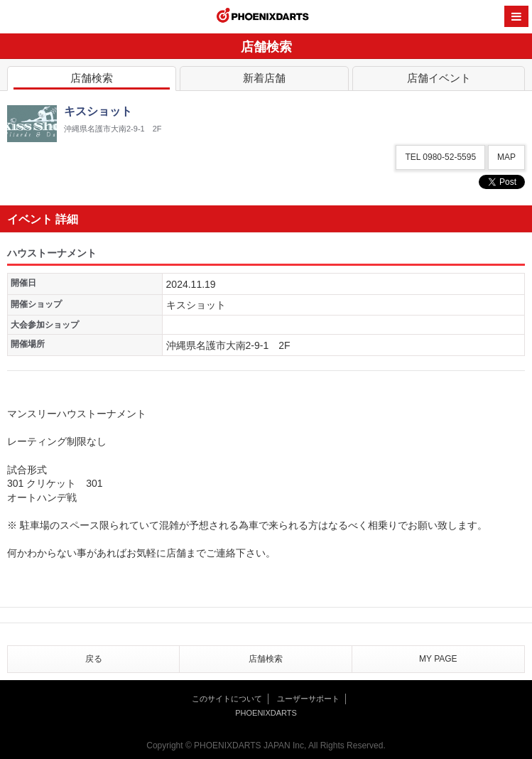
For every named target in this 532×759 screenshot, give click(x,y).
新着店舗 (264, 81)
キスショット (196, 305)
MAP (506, 157)
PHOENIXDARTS (263, 17)
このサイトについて (227, 699)
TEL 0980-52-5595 (440, 157)
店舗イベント (439, 81)
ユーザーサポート (308, 699)
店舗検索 (92, 81)
